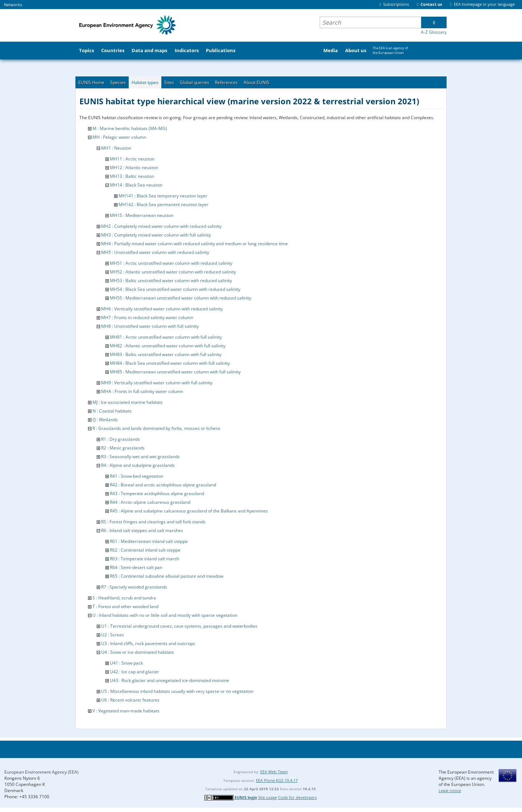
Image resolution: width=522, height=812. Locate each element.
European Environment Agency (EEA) (42, 772)
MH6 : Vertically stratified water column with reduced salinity (162, 309)
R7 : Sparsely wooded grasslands (134, 587)
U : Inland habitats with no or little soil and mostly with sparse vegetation (165, 615)
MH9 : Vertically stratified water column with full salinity (157, 383)
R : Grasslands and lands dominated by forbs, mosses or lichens (156, 428)
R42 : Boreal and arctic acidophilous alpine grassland (163, 485)
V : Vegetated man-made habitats (126, 711)
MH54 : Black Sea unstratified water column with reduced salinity (175, 289)
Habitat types (145, 82)
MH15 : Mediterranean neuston (142, 215)
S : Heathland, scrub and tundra (124, 598)
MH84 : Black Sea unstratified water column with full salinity (170, 363)
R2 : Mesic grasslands (123, 448)
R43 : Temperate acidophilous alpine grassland (157, 493)
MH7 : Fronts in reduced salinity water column (147, 317)
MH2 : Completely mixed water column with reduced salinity (161, 226)
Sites (169, 82)
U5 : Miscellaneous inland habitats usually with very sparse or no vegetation (177, 691)
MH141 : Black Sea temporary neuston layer (163, 196)
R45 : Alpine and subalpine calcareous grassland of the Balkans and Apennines (189, 511)
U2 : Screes (113, 635)
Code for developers (297, 797)
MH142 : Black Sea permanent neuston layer (163, 204)
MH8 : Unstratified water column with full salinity (150, 326)
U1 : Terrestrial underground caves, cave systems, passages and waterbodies (179, 626)
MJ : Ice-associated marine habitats (128, 402)
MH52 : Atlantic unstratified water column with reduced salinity (173, 272)
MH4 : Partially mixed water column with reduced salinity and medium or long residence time (194, 244)
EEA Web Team (274, 772)
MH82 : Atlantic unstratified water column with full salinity (168, 346)
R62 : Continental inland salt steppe (145, 550)
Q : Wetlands (105, 420)
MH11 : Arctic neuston (132, 159)
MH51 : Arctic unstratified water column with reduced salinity (171, 263)
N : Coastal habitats (112, 411)
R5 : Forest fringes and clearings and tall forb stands (153, 522)
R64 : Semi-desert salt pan (136, 567)
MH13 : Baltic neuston (132, 176)
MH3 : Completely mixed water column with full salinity (156, 235)
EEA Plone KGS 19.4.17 (277, 780)
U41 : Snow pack (126, 663)
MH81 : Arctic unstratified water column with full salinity (166, 337)
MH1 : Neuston (116, 148)
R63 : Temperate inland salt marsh (144, 559)
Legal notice (450, 790)
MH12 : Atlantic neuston (134, 168)
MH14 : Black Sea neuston (136, 185)
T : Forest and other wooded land (125, 606)
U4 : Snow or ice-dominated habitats (138, 652)
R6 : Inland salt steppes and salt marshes (142, 530)
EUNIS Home (91, 82)
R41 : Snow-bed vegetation (136, 476)
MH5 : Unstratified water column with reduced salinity (155, 252)
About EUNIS (256, 82)
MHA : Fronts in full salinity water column (142, 391)
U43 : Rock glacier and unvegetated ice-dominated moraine (169, 680)
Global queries (194, 82)
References (226, 82)
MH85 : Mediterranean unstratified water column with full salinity (175, 372)
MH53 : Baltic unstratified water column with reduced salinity (171, 281)
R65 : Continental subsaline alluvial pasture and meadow (167, 576)
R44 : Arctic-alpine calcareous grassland (150, 502)
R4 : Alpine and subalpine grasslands (138, 465)
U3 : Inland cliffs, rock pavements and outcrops (148, 643)
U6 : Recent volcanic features (130, 700)
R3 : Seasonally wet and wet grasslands (140, 457)
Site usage (268, 797)
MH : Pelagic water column (119, 137)
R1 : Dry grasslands (121, 439)
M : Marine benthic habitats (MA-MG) (130, 128)
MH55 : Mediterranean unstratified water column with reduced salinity (181, 298)
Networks (13, 5)
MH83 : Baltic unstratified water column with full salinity (166, 354)
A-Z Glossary (434, 32)
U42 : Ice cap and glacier (134, 672)
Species (118, 82)
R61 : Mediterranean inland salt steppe (149, 541)
